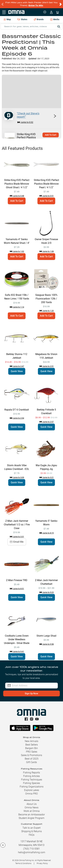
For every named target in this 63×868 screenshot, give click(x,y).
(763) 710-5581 (32, 849)
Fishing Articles (31, 776)
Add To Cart (51, 135)
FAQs (32, 835)
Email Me (17, 542)
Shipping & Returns (31, 831)
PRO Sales (32, 752)
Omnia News (31, 808)
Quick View (17, 371)
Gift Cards (31, 762)
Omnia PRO (31, 794)
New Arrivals (31, 741)
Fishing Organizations (32, 787)
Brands (39, 19)
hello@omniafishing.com (32, 852)
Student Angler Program (31, 818)
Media (55, 20)
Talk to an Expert (31, 828)
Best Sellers (32, 745)
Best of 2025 (32, 759)
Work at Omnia (32, 811)
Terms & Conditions (23, 863)
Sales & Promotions (31, 755)
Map (7, 19)
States (22, 19)
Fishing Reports (31, 773)
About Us (32, 804)
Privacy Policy (42, 863)
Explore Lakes (32, 790)
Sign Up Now (31, 693)
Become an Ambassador (32, 815)
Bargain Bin (31, 748)
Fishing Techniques (32, 780)
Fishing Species (31, 783)
